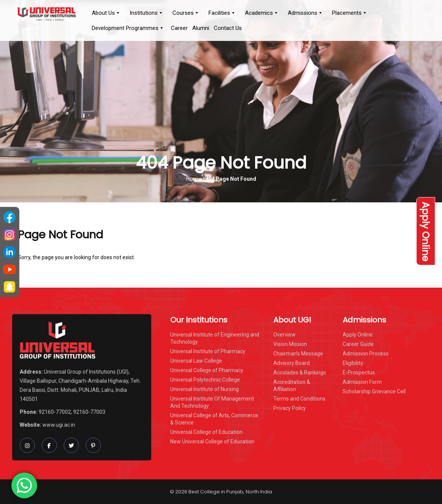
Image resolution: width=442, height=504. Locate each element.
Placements (350, 13)
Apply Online (426, 231)
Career (179, 28)
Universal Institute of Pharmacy (208, 351)
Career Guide (358, 344)
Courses (186, 13)
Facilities (222, 13)
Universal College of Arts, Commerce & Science (214, 419)
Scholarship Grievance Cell (374, 391)
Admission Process (366, 354)
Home (194, 179)
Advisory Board (292, 363)
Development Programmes (128, 28)
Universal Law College (196, 361)
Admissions (305, 13)
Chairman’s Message (298, 354)
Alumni (201, 28)
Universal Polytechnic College (205, 380)
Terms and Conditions (299, 399)
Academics (262, 13)
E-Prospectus (359, 373)
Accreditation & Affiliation (292, 386)
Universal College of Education (206, 432)
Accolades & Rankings (300, 373)
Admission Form (362, 382)
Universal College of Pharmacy (207, 370)
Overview (284, 335)
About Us (106, 13)
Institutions (147, 13)
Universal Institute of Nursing (205, 389)
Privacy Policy (290, 408)
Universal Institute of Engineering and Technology (215, 338)
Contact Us (228, 28)
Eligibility (353, 363)
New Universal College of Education (212, 441)
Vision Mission (290, 344)
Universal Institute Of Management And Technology (212, 402)
